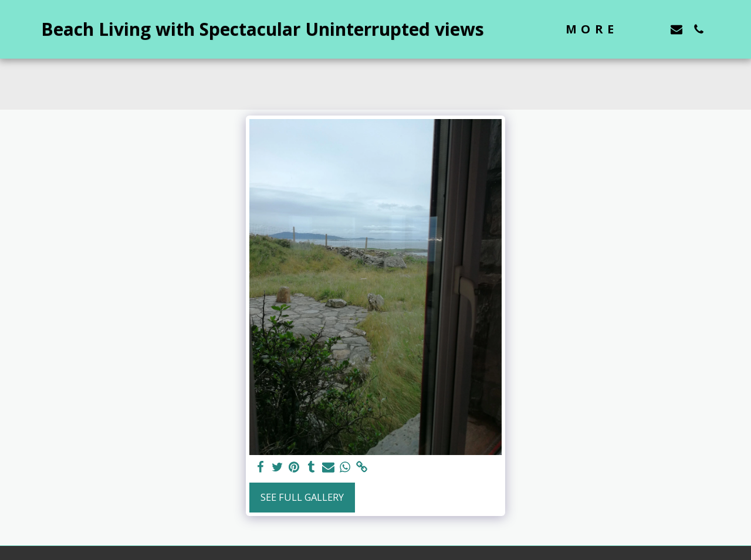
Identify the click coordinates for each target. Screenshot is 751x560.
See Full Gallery (302, 497)
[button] (654, 29)
